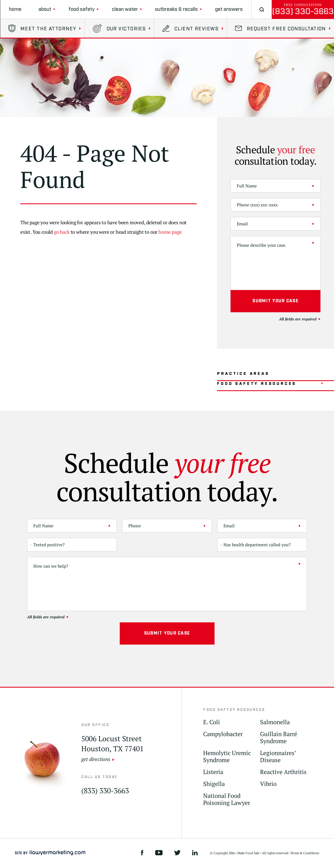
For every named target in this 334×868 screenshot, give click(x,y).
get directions (96, 759)
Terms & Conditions (305, 853)
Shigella (214, 784)
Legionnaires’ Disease (278, 757)
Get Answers (229, 9)
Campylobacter (223, 734)
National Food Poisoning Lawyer (227, 799)
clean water (125, 9)
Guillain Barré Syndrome (279, 738)
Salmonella (275, 722)
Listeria (213, 772)
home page (170, 232)
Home (15, 9)
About (45, 9)
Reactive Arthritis (283, 772)
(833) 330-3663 (303, 12)
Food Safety (82, 9)
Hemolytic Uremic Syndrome (227, 757)
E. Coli (212, 722)
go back (62, 232)
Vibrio (268, 784)
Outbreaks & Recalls (176, 9)
